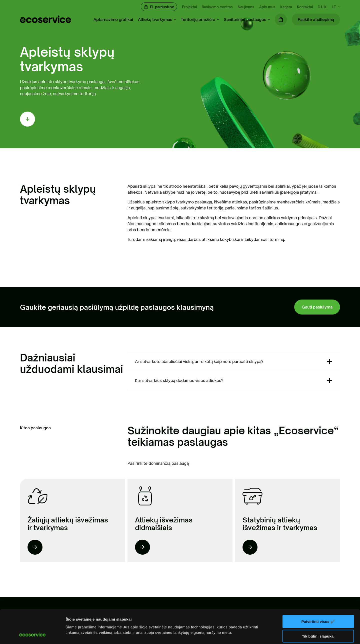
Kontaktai (305, 7)
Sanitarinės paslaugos (245, 19)
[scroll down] (27, 119)
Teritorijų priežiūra (198, 19)
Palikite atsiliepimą (316, 19)
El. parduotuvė (162, 7)
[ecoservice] (45, 21)
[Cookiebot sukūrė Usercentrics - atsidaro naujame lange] (32, 634)
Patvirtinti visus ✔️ (318, 590)
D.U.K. (322, 7)
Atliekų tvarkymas (155, 19)
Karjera (286, 7)
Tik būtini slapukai (318, 605)
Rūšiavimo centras (217, 7)
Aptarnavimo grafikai (113, 19)
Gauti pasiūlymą (317, 307)
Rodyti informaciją (82, 634)
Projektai (189, 7)
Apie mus (267, 7)
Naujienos (246, 7)
